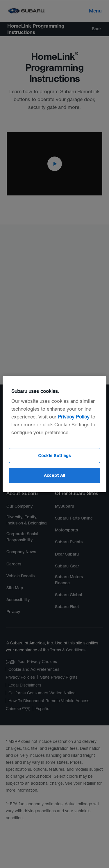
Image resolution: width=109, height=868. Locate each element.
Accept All (54, 475)
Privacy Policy (74, 417)
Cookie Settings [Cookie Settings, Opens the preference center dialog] (54, 456)
